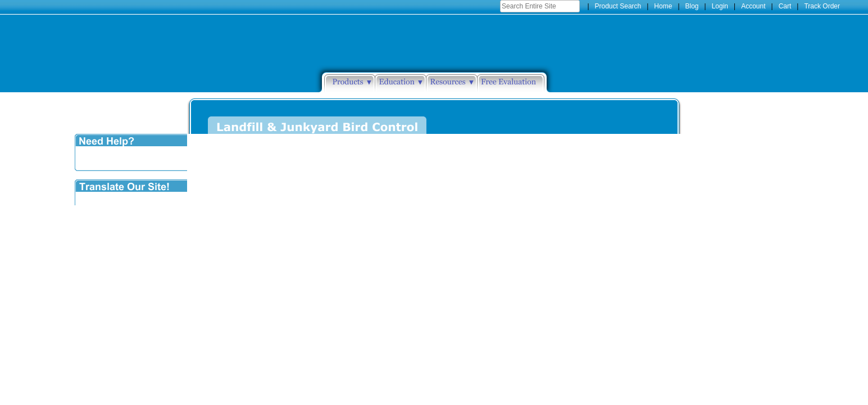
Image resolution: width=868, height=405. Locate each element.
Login (720, 6)
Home (663, 6)
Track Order (822, 6)
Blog (692, 6)
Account (753, 6)
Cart (785, 6)
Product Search (618, 6)
